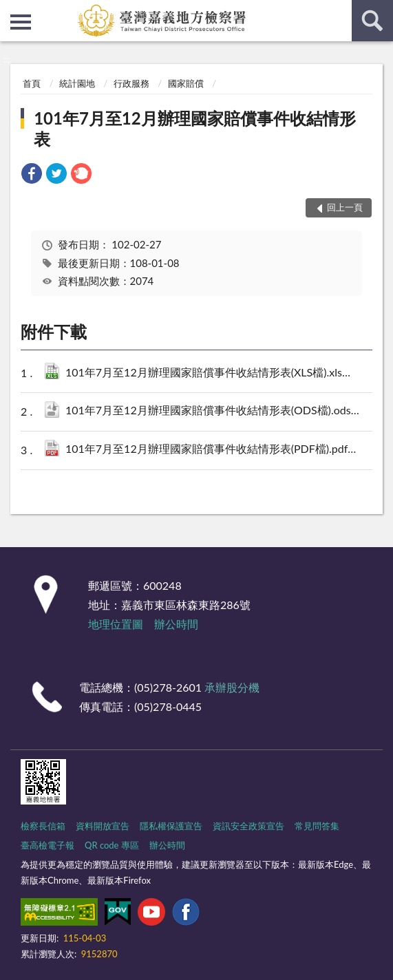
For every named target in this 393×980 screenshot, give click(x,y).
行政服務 (131, 83)
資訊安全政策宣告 (248, 826)
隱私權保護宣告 (171, 826)
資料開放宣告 (103, 826)
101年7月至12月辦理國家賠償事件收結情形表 (195, 128)
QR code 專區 (112, 845)
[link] (32, 175)
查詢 (372, 21)
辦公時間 (176, 624)
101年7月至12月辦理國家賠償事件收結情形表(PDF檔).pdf (215, 450)
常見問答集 (317, 826)
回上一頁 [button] (345, 207)
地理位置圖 (116, 624)
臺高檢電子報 (47, 845)
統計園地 (77, 83)
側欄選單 (21, 22)
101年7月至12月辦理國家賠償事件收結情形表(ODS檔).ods (215, 411)
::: (11, 10)
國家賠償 (186, 83)
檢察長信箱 (43, 826)
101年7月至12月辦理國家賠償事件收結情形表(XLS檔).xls (215, 373)
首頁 (32, 83)
